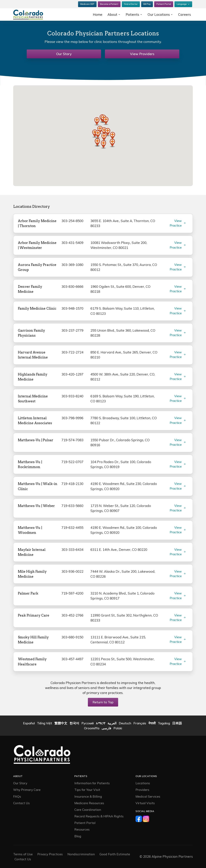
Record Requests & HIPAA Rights (99, 816)
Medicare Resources (89, 803)
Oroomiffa (92, 728)
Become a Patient (109, 4)
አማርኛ (101, 723)
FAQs (17, 796)
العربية (112, 723)
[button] (106, 121)
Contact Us (21, 803)
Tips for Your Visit (87, 790)
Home (98, 14)
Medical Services (148, 796)
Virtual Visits (145, 803)
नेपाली (152, 723)
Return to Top (103, 702)
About (112, 14)
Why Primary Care (27, 790)
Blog (78, 836)
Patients (132, 14)
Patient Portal (164, 4)
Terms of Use (23, 854)
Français (140, 723)
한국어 (74, 723)
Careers (185, 14)
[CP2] (34, 15)
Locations (143, 783)
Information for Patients (92, 783)
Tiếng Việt (45, 723)
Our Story (64, 54)
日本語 (177, 723)
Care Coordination (88, 810)
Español (29, 723)
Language (182, 4)
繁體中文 (61, 723)
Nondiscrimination (81, 854)
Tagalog (164, 723)
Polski (118, 728)
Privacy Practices (50, 854)
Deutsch (125, 723)
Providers (142, 790)
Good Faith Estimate (115, 854)
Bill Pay (147, 4)
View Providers (142, 54)
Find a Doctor (131, 4)
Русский (88, 723)
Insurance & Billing (88, 796)
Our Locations (159, 14)
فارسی (106, 728)
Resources (82, 829)
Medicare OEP (87, 4)
